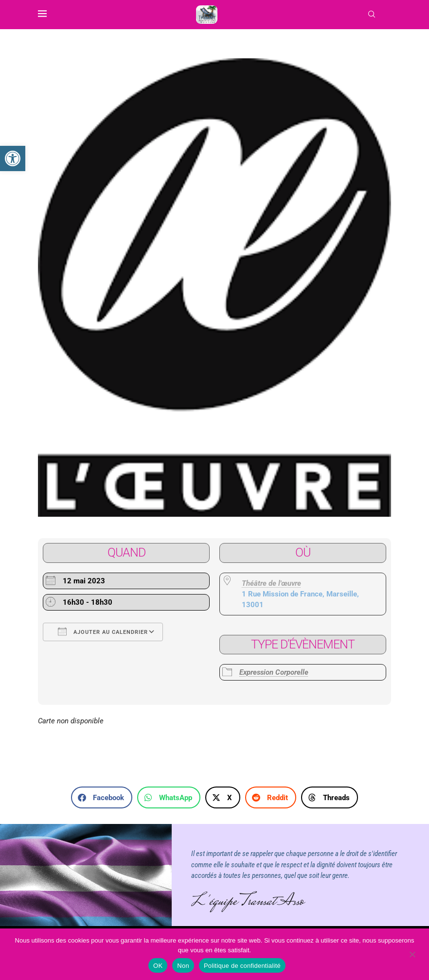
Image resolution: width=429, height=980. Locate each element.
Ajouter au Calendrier (103, 631)
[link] (13, 158)
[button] (102, 797)
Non (183, 966)
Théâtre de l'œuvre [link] (271, 583)
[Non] (412, 955)
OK (158, 966)
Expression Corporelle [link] (274, 672)
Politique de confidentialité (242, 966)
